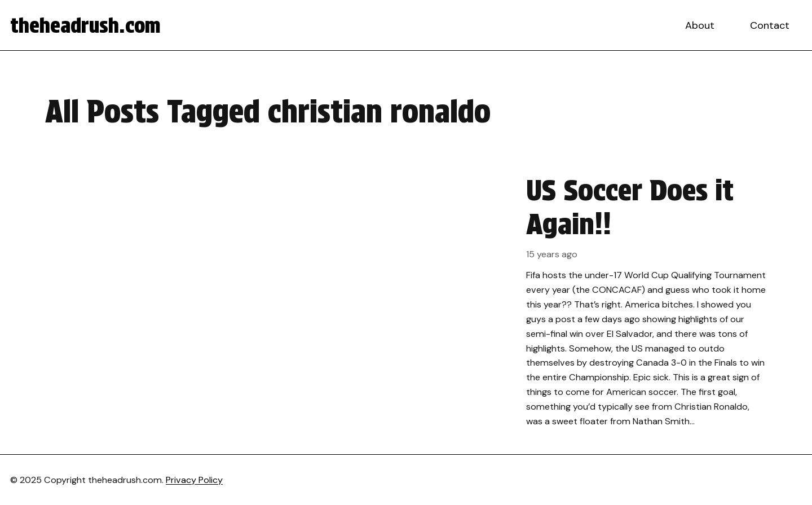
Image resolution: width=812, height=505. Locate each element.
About (700, 25)
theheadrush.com (85, 25)
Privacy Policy (194, 480)
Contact (770, 25)
